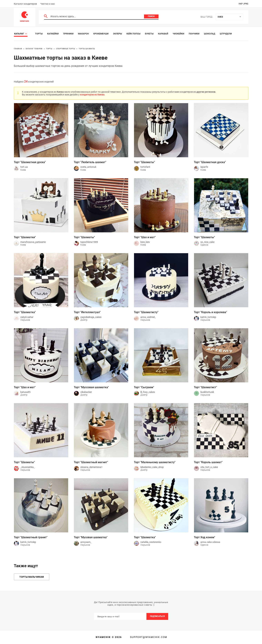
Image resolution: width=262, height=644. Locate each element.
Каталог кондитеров (25, 4)
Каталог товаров (34, 49)
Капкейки (53, 34)
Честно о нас (48, 4)
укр (241, 4)
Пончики (194, 34)
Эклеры (117, 34)
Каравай (163, 34)
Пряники (68, 34)
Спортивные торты (66, 49)
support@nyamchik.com (148, 637)
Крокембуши (101, 34)
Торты (39, 34)
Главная (18, 49)
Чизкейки (178, 34)
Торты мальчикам (32, 577)
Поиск (151, 16)
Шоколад (210, 34)
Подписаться (157, 616)
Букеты (149, 34)
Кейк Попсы (133, 34)
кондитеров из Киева (92, 95)
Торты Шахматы (87, 49)
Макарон (83, 34)
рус (246, 4)
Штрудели (226, 34)
